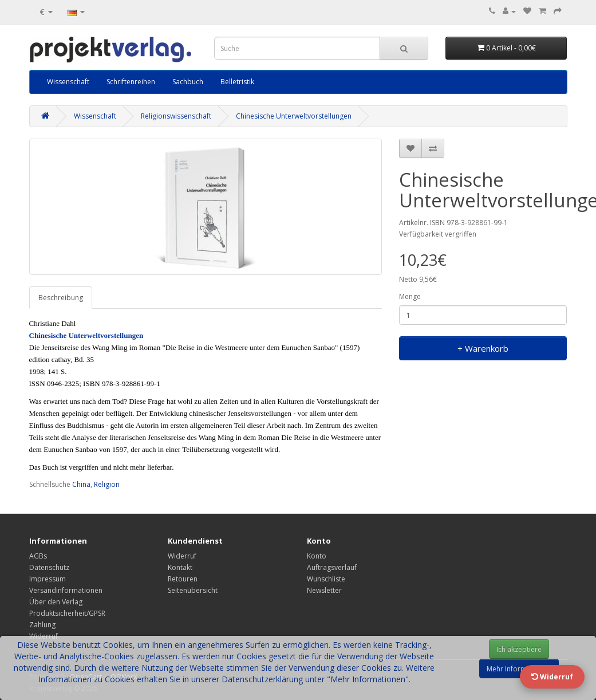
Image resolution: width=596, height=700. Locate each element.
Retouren (183, 579)
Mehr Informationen (519, 669)
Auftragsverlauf (332, 567)
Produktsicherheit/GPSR (67, 613)
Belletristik (237, 82)
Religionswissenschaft (176, 116)
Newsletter (324, 590)
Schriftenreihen (131, 82)
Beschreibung (61, 298)
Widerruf (182, 556)
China (81, 484)
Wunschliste (326, 579)
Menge (410, 296)
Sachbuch (188, 82)
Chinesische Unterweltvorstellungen (294, 116)
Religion (107, 484)
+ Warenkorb (483, 348)
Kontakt (180, 567)
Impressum (48, 579)
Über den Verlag (56, 602)
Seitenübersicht (193, 590)
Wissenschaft (68, 82)
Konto (317, 556)
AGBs (38, 556)
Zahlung (42, 625)
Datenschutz (49, 567)
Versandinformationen (66, 590)
